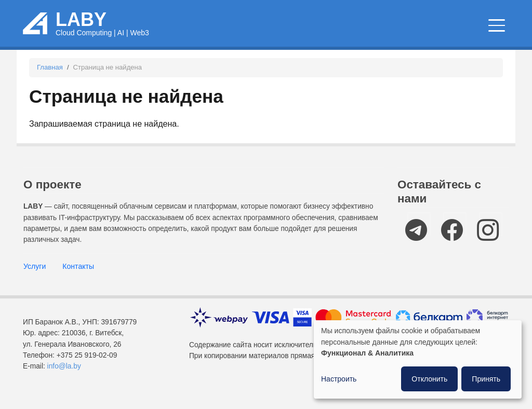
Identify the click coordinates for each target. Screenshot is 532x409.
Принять (486, 379)
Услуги (35, 277)
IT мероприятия (405, 32)
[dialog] (418, 359)
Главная (50, 78)
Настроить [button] (339, 379)
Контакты (78, 277)
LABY (81, 25)
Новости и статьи (318, 32)
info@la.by (64, 377)
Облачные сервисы (230, 32)
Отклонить (429, 379)
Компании (476, 32)
